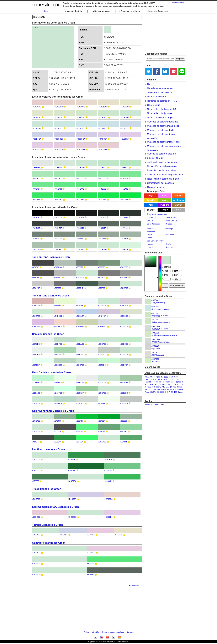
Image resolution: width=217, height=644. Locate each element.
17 (162, 377)
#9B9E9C (124, 278)
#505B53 (80, 228)
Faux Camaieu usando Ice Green (51, 372)
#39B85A (108, 481)
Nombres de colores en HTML (162, 101)
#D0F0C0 (155, 359)
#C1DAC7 (81, 249)
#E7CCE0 (59, 150)
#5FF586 (80, 431)
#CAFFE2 (58, 393)
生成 (166, 377)
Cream (181, 392)
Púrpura (165, 205)
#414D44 (36, 442)
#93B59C (124, 421)
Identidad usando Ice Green (49, 449)
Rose (147, 392)
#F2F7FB (80, 306)
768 (158, 390)
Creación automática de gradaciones (165, 175)
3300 (162, 392)
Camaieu (150, 221)
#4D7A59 (108, 459)
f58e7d (153, 377)
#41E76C (124, 189)
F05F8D (148, 382)
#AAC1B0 (37, 249)
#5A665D (91, 575)
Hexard (150, 247)
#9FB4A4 (124, 239)
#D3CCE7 (81, 139)
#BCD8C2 (58, 365)
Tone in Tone (171, 218)
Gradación (170, 224)
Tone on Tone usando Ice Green (51, 257)
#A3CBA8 (124, 382)
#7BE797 (124, 178)
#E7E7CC (125, 107)
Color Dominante (154, 224)
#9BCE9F (80, 393)
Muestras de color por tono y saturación (161, 135)
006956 (180, 390)
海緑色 (153, 392)
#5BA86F (124, 442)
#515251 (36, 278)
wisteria (148, 390)
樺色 (158, 377)
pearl (171, 377)
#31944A (72, 459)
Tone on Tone (152, 218)
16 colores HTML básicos (160, 92)
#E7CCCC (37, 107)
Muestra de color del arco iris (161, 154)
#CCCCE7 (59, 139)
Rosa (165, 195)
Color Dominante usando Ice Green (53, 411)
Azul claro (178, 200)
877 (168, 387)
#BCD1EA (80, 316)
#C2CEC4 (102, 354)
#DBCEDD (124, 306)
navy (147, 377)
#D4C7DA (102, 316)
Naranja (179, 195)
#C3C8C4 (124, 403)
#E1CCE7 (125, 139)
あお (174, 390)
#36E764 (36, 200)
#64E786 (58, 189)
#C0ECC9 (124, 344)
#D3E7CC (81, 118)
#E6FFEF (36, 365)
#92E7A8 (80, 178)
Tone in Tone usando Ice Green (51, 296)
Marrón (178, 205)
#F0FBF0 (102, 403)
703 (174, 387)
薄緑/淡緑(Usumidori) (160, 316)
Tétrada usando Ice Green (48, 525)
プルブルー (162, 384)
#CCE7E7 (81, 128)
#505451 (58, 431)
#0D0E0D (59, 217)
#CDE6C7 (156, 300)
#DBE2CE (124, 316)
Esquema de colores (157, 214)
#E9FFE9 (58, 382)
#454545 (36, 267)
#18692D (72, 470)
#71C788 (108, 470)
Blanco (151, 210)
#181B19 (80, 217)
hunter (177, 379)
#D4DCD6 (156, 326)
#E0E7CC (37, 118)
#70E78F (36, 189)
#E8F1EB (36, 344)
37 (154, 382)
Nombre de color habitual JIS (161, 109)
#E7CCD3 (103, 150)
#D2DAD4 (80, 403)
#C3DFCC (58, 344)
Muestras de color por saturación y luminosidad (164, 147)
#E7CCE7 (37, 150)
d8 (156, 382)
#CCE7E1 (59, 128)
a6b (147, 384)
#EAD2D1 (58, 316)
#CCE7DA (37, 128)
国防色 (178, 382)
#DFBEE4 (36, 327)
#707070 (58, 288)
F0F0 (169, 390)
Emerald (165, 379)
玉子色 (167, 392)
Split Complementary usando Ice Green (56, 507)
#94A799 (102, 239)
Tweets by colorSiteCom (154, 405)
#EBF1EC (80, 354)
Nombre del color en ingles (160, 118)
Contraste (170, 247)
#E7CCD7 (36, 517)
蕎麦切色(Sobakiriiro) (160, 329)
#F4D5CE (58, 327)
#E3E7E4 (37, 168)
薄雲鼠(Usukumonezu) (161, 342)
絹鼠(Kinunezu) (158, 355)
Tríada (149, 238)
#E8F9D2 (58, 306)
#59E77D (80, 189)
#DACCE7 (103, 139)
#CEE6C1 (156, 313)
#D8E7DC (59, 168)
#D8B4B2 (36, 306)
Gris (178, 210)
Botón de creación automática (162, 170)
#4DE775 (102, 189)
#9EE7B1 (58, 178)
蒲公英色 (151, 387)
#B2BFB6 (58, 267)
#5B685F (102, 228)
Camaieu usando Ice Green (48, 334)
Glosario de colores (157, 187)
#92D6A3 (124, 431)
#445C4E (80, 288)
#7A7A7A (102, 278)
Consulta (130, 632)
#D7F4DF (124, 249)
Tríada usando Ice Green (47, 489)
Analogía (170, 229)
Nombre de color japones (160, 113)
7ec (159, 379)
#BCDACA (58, 403)
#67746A (124, 228)
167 (176, 392)
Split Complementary (155, 241)
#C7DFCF (124, 365)
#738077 (79, 267)
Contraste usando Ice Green (49, 543)
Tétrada (150, 244)
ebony (159, 387)
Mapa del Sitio (178, 3)
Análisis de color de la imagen (162, 162)
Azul (151, 205)
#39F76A (80, 442)
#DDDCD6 (156, 352)
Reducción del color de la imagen (164, 179)
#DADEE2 (102, 327)
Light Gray (156, 348)
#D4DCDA (156, 339)
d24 (160, 382)
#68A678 (102, 431)
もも (155, 379)
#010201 (36, 217)
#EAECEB (80, 382)
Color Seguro (154, 105)
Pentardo (170, 244)
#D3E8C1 (155, 333)
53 (172, 384)
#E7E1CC (103, 107)
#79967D (102, 267)
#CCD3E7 (37, 139)
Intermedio (151, 232)
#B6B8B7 (58, 278)
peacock (148, 379)
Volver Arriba (134, 585)
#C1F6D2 (36, 382)
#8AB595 (58, 421)
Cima (46, 11)
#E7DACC (81, 107)
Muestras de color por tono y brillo (164, 142)
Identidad (151, 229)
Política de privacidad (92, 632)
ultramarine (170, 382)
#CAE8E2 (155, 307)
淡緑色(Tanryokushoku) (161, 322)
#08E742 (124, 200)
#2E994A (58, 442)
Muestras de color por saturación (163, 126)
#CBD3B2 (80, 327)
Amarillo (151, 200)
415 (164, 387)
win (169, 384)
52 (158, 392)
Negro (165, 210)
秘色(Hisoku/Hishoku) (160, 309)
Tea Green (156, 362)
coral (171, 379)
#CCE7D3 (125, 118)
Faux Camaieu (172, 221)
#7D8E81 (58, 239)
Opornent (170, 235)
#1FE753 (80, 200)
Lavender (153, 384)
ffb (146, 395)
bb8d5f (164, 390)
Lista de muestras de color (160, 88)
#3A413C (36, 228)
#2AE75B (58, 200)
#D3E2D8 (124, 393)
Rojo (151, 195)
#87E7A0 (102, 178)
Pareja (149, 235)
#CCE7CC (103, 118)
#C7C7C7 (36, 288)
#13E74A (102, 200)
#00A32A (102, 421)
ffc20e (176, 377)
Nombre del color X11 (158, 97)
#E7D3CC (59, 107)
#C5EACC (80, 344)
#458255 (36, 481)
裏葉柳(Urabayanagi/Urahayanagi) (165, 335)
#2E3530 (124, 217)
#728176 (36, 239)
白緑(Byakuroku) (158, 303)
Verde (165, 200)
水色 (154, 390)
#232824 (102, 217)
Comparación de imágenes (160, 183)
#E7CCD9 (81, 150)
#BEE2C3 (36, 393)
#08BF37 (80, 421)
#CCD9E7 (125, 128)
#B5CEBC (59, 249)
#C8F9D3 (102, 365)
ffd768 (179, 387)
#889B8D (80, 239)
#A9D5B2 (58, 354)
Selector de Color (156, 158)
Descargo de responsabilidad (113, 632)
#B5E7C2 (124, 168)
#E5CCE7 (108, 517)
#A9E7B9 (37, 178)
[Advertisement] (165, 33)
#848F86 (101, 288)
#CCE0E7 (103, 128)
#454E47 (58, 228)
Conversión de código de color (162, 166)
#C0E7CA (103, 168)
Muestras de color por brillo (161, 130)
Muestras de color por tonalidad (163, 122)
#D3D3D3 (155, 346)
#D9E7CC (59, 118)
